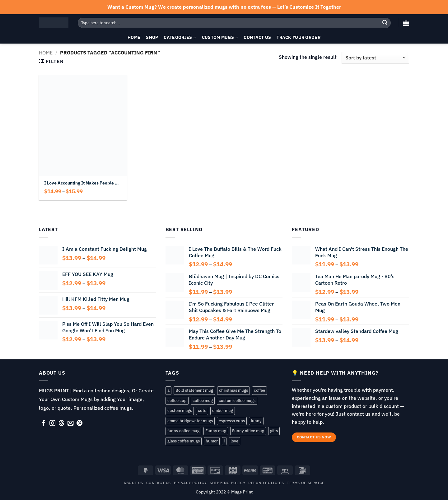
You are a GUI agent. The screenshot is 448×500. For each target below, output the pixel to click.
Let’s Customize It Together (309, 7)
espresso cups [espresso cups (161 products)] (232, 421)
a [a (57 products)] (168, 390)
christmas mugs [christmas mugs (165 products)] (233, 390)
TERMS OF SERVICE (306, 483)
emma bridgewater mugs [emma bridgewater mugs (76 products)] (190, 421)
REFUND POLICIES (266, 483)
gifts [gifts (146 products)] (274, 431)
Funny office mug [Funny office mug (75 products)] (248, 431)
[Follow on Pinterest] (79, 423)
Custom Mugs (220, 37)
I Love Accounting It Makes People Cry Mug (83, 183)
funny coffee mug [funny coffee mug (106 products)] (183, 431)
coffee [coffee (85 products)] (259, 390)
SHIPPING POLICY (227, 483)
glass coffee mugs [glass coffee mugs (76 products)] (184, 441)
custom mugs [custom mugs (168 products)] (180, 411)
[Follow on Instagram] (52, 423)
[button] (406, 23)
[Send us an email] (70, 423)
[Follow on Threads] (61, 423)
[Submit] (385, 23)
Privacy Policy (190, 483)
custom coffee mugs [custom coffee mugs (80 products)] (237, 401)
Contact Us (257, 37)
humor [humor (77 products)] (212, 441)
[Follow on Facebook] (43, 423)
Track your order (299, 37)
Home (134, 37)
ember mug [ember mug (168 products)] (223, 411)
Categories (180, 37)
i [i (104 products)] (224, 441)
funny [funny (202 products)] (256, 421)
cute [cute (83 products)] (202, 411)
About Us (133, 483)
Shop (152, 37)
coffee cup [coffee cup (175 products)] (177, 401)
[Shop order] (375, 58)
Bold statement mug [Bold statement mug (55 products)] (194, 390)
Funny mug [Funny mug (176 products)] (216, 431)
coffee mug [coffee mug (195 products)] (203, 401)
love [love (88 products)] (234, 441)
